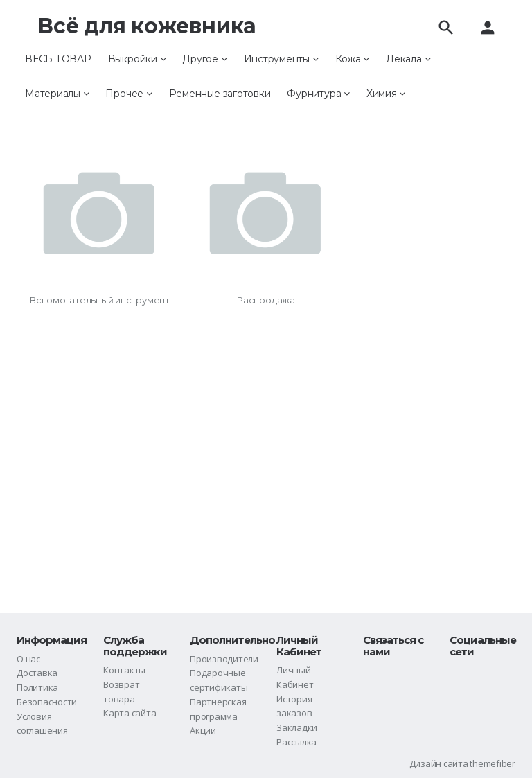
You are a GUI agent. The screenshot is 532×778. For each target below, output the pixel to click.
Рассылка (296, 742)
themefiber (493, 763)
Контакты (124, 670)
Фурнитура (318, 94)
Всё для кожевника (147, 26)
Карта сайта (130, 713)
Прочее (128, 94)
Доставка (37, 673)
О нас (28, 659)
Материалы (57, 94)
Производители (224, 659)
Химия (386, 94)
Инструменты (281, 59)
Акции (203, 730)
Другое (204, 59)
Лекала (408, 59)
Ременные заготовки (220, 94)
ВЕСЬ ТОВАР (58, 59)
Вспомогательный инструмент (100, 300)
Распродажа (266, 300)
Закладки (297, 727)
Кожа (353, 59)
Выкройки (137, 59)
